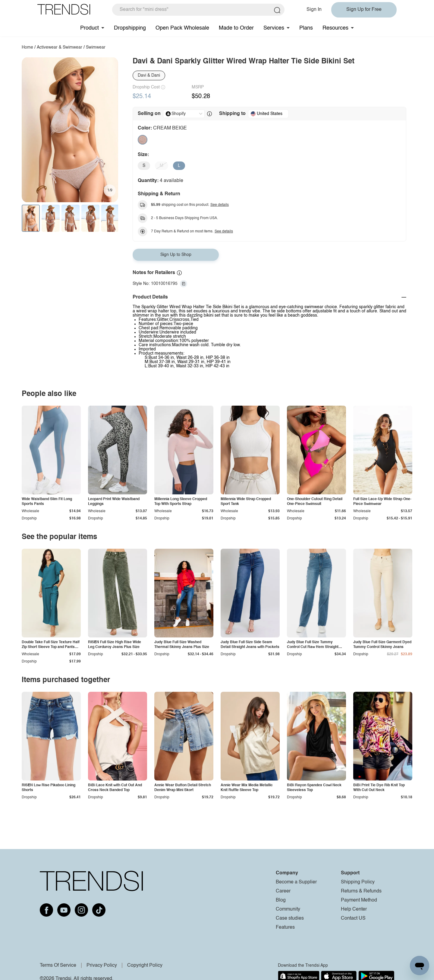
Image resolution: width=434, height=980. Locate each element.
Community (288, 909)
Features (285, 927)
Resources (335, 28)
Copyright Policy (145, 966)
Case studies (290, 918)
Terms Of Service (58, 966)
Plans (306, 28)
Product (90, 28)
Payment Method (359, 900)
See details (220, 205)
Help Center (354, 909)
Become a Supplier (296, 882)
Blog (281, 900)
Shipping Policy (358, 882)
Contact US (353, 918)
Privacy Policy (102, 966)
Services (274, 28)
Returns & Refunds (361, 891)
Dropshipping (130, 28)
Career (283, 891)
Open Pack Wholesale (182, 28)
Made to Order (236, 28)
